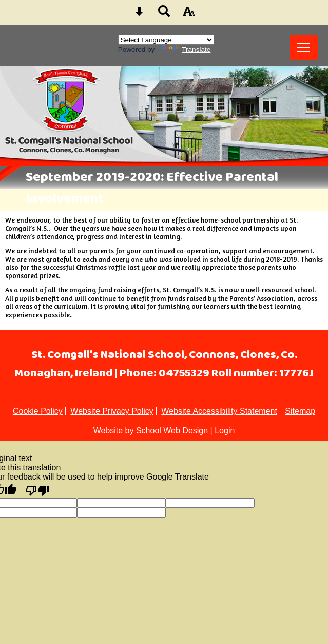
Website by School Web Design (151, 430)
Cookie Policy (38, 411)
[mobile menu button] (304, 48)
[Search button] (164, 15)
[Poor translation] (37, 490)
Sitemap (300, 411)
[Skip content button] (139, 15)
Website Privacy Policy (112, 411)
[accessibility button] (189, 15)
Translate (186, 50)
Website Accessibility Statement (219, 411)
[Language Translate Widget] (166, 40)
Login (225, 430)
